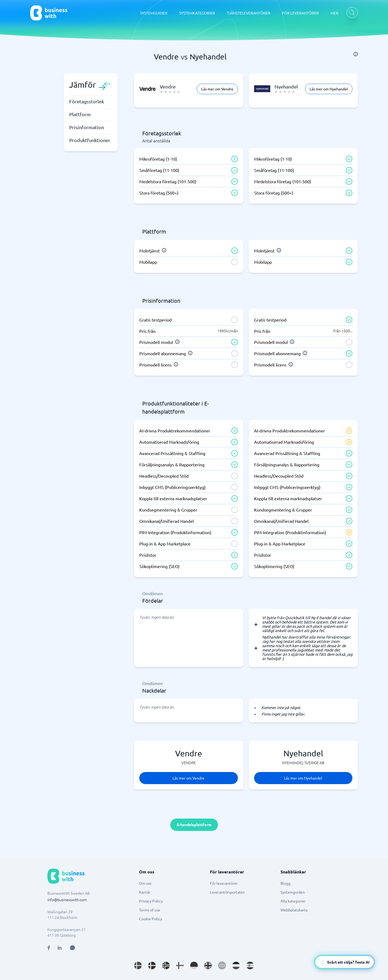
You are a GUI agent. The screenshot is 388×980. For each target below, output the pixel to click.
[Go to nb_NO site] (166, 965)
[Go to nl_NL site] (236, 965)
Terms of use (150, 910)
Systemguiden (293, 892)
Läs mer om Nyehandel (329, 89)
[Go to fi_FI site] (180, 965)
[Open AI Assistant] (72, 948)
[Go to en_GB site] (208, 965)
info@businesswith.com (67, 900)
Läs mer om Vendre (217, 89)
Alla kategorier (293, 901)
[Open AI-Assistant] (344, 962)
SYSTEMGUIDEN (154, 13)
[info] (356, 54)
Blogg (285, 883)
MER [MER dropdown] (335, 13)
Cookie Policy (151, 919)
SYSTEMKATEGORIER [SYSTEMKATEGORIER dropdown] (197, 13)
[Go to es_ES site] (250, 965)
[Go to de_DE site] (194, 965)
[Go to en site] (222, 965)
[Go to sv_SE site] (138, 965)
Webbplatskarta (294, 910)
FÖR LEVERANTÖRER (300, 13)
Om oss (145, 883)
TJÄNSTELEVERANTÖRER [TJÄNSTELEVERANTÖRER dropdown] (249, 13)
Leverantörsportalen (227, 892)
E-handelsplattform (194, 824)
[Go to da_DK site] (152, 965)
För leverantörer (224, 883)
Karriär (145, 892)
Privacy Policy (151, 901)
